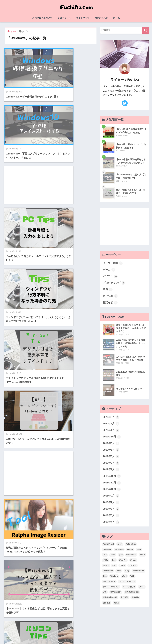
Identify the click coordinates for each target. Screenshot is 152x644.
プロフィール (64, 18)
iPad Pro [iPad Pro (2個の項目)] (123, 562)
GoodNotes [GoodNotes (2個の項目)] (131, 556)
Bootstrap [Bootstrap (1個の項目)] (119, 551)
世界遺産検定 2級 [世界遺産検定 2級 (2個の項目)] (132, 594)
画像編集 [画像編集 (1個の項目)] (135, 599)
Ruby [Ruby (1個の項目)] (127, 572)
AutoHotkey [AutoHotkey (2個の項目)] (131, 546)
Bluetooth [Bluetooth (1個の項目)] (107, 551)
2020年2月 (111, 424)
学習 (108, 290)
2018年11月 (112, 484)
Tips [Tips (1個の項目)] (105, 578)
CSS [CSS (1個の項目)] (139, 551)
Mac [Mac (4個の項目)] (114, 567)
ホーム (116, 18)
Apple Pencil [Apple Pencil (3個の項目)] (108, 546)
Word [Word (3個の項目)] (124, 578)
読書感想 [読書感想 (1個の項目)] (107, 604)
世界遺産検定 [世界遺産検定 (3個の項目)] (116, 594)
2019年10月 (112, 438)
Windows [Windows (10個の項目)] (114, 578)
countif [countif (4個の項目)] (130, 551)
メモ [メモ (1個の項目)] (105, 594)
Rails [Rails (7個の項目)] (119, 572)
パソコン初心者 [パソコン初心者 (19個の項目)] (129, 588)
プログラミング (114, 283)
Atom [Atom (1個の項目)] (120, 546)
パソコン (110, 277)
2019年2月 (111, 464)
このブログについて (42, 18)
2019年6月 (111, 444)
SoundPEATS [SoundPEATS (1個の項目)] (138, 572)
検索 (146, 30)
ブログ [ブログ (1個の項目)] (142, 588)
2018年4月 (111, 524)
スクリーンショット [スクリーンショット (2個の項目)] (127, 583)
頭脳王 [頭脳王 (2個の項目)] (117, 604)
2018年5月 (111, 517)
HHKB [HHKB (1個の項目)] (142, 556)
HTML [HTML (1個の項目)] (105, 562)
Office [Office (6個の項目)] (122, 567)
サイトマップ (83, 18)
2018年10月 (112, 491)
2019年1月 (111, 471)
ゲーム (109, 270)
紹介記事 (110, 296)
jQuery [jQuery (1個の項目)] (106, 567)
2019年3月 (111, 457)
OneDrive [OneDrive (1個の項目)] (132, 567)
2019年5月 (111, 451)
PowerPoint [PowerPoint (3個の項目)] (108, 572)
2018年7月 (111, 504)
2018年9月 (111, 497)
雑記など (110, 303)
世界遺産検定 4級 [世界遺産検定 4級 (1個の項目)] (110, 599)
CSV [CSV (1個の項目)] (105, 556)
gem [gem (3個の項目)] (121, 556)
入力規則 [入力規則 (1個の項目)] (124, 599)
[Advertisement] (27, 117)
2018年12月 (112, 477)
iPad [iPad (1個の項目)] (114, 562)
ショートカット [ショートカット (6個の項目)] (109, 583)
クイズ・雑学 (113, 263)
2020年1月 (111, 431)
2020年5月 (111, 418)
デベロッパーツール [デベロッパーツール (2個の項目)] (111, 588)
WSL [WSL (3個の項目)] (132, 578)
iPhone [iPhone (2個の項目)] (133, 562)
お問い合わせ (101, 18)
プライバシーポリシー (91, 635)
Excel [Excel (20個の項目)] (113, 556)
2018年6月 (111, 510)
